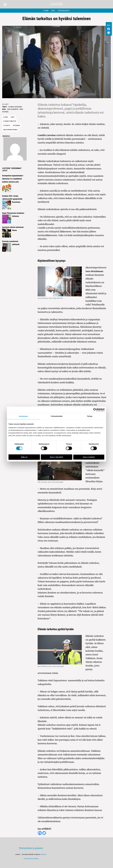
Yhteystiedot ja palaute (31, 848)
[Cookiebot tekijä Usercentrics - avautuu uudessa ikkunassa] (95, 410)
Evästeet (43, 854)
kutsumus (16, 125)
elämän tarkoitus (10, 121)
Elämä (46, 11)
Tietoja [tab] (90, 416)
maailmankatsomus (10, 130)
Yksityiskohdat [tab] (56, 416)
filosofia (7, 125)
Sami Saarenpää (13, 109)
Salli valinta (56, 457)
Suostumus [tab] (23, 416)
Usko (53, 11)
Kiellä (24, 457)
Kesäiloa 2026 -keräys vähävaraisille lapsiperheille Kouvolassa (12, 199)
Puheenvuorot (64, 11)
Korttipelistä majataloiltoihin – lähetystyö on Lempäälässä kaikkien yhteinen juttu (13, 179)
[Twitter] (109, 33)
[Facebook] (109, 29)
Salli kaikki (89, 457)
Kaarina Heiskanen (15, 107)
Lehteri (56, 4)
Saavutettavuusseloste (31, 859)
